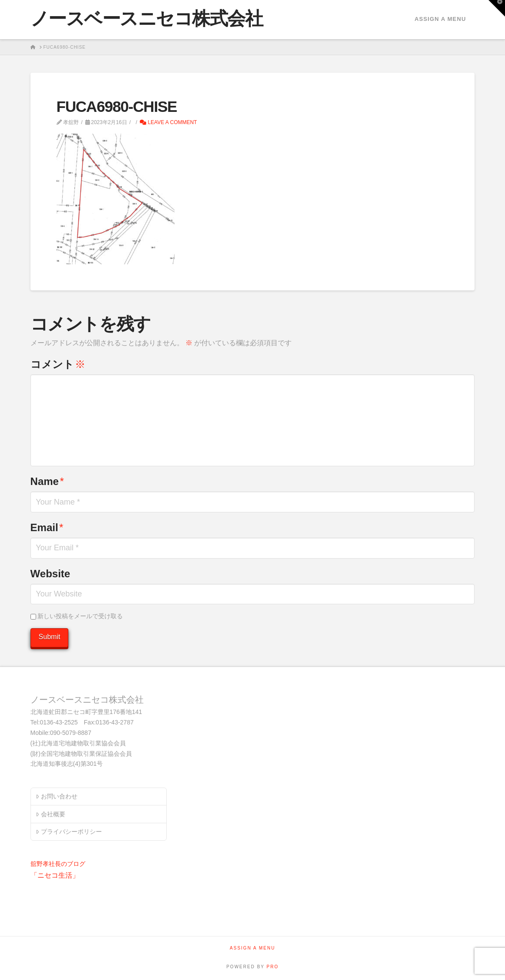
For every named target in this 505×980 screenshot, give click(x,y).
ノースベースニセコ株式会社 (147, 19)
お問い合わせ (56, 796)
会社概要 (50, 814)
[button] (497, 8)
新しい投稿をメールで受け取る (80, 616)
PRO (273, 967)
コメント (58, 364)
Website (50, 574)
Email (47, 527)
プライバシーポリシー (69, 832)
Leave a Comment (168, 122)
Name (47, 481)
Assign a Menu (440, 19)
